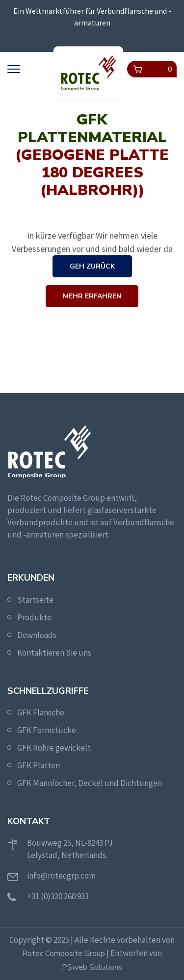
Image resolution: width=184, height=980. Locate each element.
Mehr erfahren (92, 296)
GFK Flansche (41, 712)
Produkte (34, 617)
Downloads (37, 635)
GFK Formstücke (47, 730)
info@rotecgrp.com (61, 876)
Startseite (35, 600)
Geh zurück (92, 266)
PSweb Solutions (92, 967)
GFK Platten (39, 765)
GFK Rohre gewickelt (54, 748)
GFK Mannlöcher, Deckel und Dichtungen (90, 783)
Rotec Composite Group (64, 954)
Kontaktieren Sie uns (54, 653)
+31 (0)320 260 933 (58, 896)
